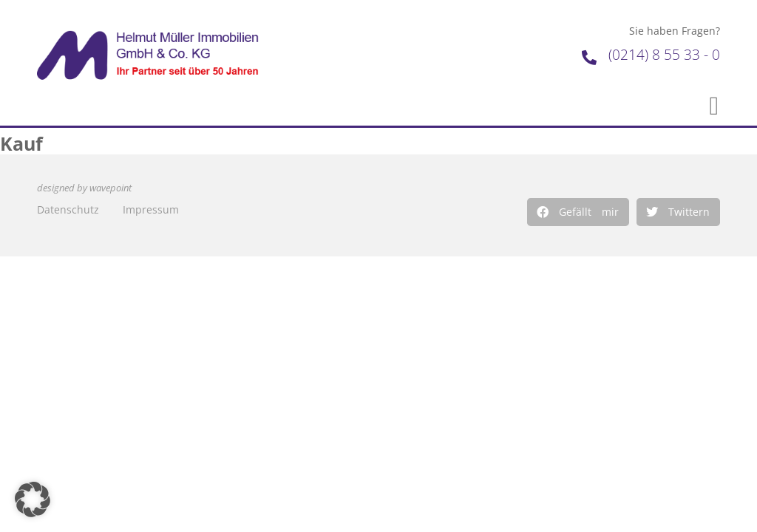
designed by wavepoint (84, 188)
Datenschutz (68, 209)
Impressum (151, 209)
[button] (578, 212)
